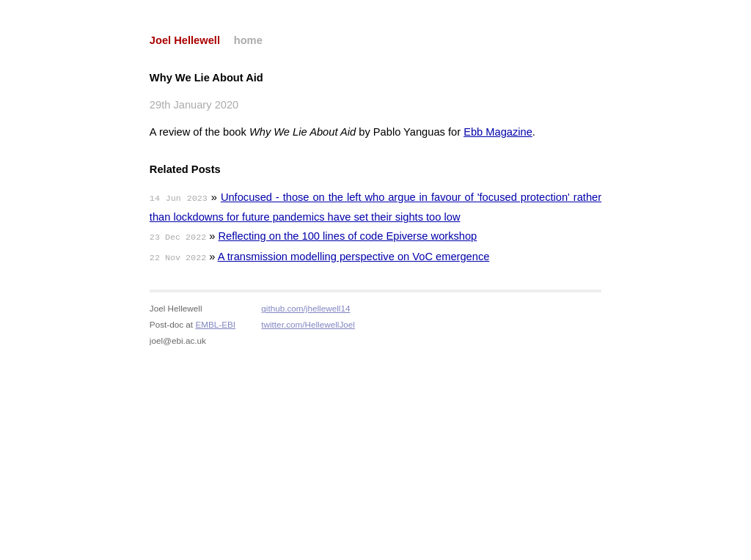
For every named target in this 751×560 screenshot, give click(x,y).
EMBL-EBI (215, 324)
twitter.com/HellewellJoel (308, 324)
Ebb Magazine (498, 132)
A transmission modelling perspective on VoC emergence (354, 257)
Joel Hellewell (185, 40)
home (248, 40)
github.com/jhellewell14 (305, 308)
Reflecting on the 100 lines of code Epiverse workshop (348, 236)
